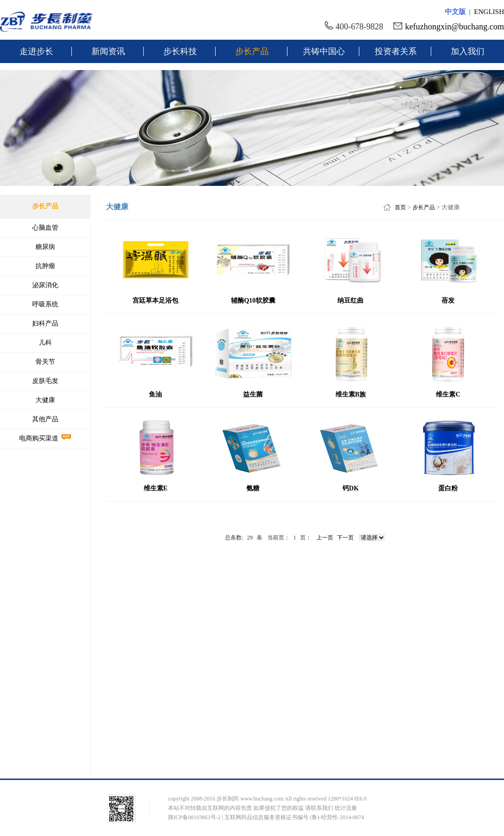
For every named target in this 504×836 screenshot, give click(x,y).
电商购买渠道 (45, 438)
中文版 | (459, 12)
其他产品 (45, 419)
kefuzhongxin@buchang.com (455, 27)
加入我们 (468, 51)
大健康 (45, 400)
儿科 (45, 343)
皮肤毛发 (45, 381)
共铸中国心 (324, 51)
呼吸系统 (45, 304)
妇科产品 (45, 323)
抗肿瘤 (45, 266)
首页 (400, 207)
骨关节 (45, 362)
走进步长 (36, 51)
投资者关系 (396, 51)
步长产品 (252, 51)
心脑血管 (45, 228)
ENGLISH (489, 12)
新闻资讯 (108, 51)
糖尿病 (45, 247)
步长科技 (180, 51)
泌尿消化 (45, 285)
